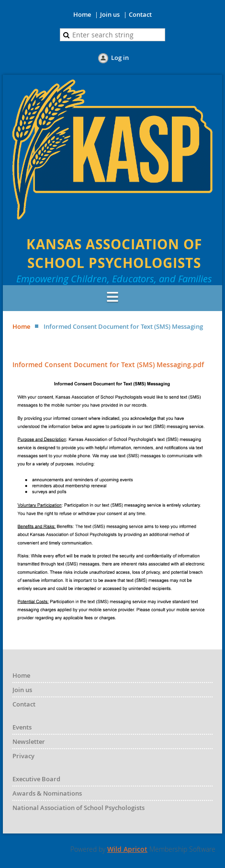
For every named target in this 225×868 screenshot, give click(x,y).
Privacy (23, 756)
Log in (120, 58)
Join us (110, 14)
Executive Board (36, 779)
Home (82, 14)
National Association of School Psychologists (79, 808)
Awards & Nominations (47, 793)
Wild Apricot (127, 849)
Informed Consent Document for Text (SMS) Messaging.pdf (108, 365)
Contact (140, 14)
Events (22, 727)
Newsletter (29, 741)
